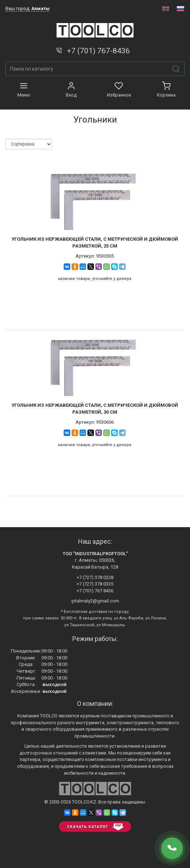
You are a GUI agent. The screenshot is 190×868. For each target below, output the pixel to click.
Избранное (119, 90)
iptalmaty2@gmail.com (95, 601)
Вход (71, 90)
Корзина (166, 90)
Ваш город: (28, 8)
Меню (24, 90)
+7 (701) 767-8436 (92, 51)
